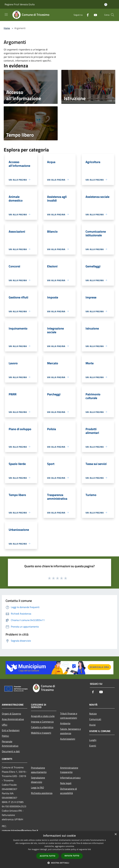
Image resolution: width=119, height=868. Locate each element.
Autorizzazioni (68, 739)
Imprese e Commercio (42, 722)
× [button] (116, 834)
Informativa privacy (70, 778)
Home (7, 28)
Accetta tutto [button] (48, 856)
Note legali (66, 783)
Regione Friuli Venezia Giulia (20, 4)
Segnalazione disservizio (38, 780)
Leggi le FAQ (37, 787)
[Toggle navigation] (6, 15)
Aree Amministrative (13, 719)
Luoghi (93, 740)
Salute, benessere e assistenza (70, 731)
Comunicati (95, 719)
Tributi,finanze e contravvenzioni (69, 716)
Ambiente (65, 723)
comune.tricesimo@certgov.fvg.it (20, 830)
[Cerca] (112, 15)
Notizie (93, 714)
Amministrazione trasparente (69, 770)
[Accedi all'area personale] (106, 5)
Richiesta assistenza (42, 793)
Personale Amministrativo (10, 744)
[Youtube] (94, 15)
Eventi (93, 746)
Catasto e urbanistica (42, 727)
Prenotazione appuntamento (39, 770)
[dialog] (59, 850)
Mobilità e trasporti (41, 733)
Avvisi (92, 725)
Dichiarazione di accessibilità (68, 791)
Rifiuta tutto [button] (72, 856)
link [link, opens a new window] (89, 849)
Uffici (5, 725)
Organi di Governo (11, 714)
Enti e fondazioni (11, 730)
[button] (59, 863)
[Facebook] (86, 15)
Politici (5, 736)
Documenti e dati (11, 751)
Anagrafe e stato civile (43, 716)
